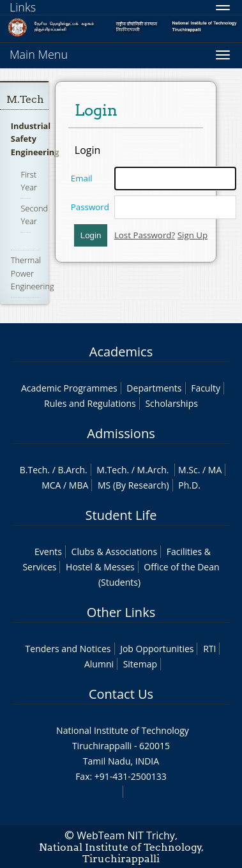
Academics (121, 352)
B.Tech (34, 470)
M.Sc (188, 470)
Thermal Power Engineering (33, 273)
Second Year (34, 215)
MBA (79, 485)
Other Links (121, 612)
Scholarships (171, 403)
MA (215, 470)
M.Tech (25, 99)
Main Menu (39, 54)
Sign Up (193, 235)
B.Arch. (72, 470)
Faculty (206, 388)
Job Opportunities (157, 649)
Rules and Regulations (90, 403)
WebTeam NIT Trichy (126, 835)
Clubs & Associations (115, 552)
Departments (154, 388)
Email (82, 178)
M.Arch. (153, 470)
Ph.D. (189, 485)
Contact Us (121, 694)
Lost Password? (145, 235)
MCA (51, 485)
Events (48, 552)
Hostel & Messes (100, 567)
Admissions (121, 433)
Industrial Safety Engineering (35, 139)
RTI (209, 649)
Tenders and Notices (68, 649)
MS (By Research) (133, 485)
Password (90, 207)
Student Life (121, 515)
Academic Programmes (69, 388)
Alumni (99, 664)
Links (23, 7)
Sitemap (140, 664)
